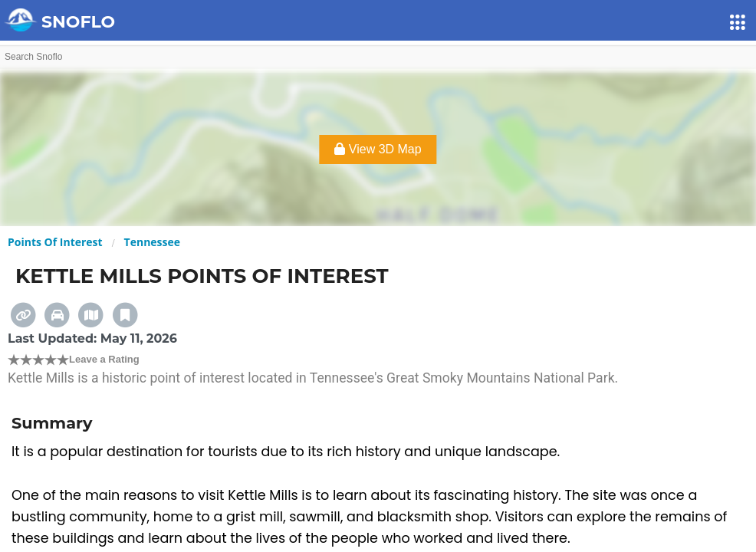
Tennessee (153, 242)
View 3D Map (378, 149)
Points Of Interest (55, 242)
